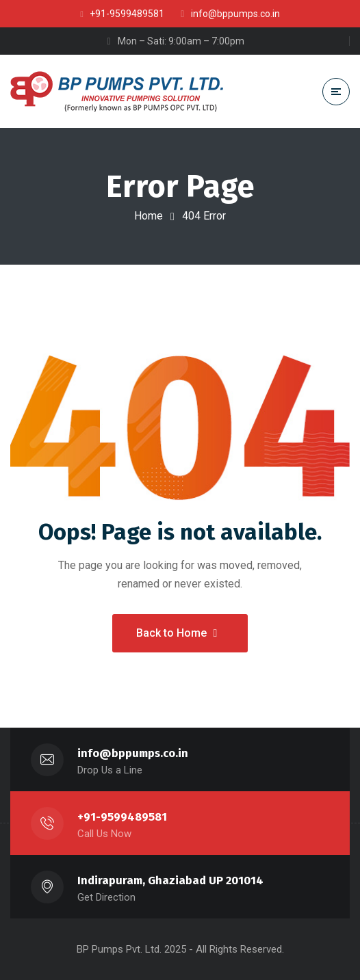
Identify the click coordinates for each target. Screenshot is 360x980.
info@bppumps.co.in (133, 753)
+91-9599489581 (122, 817)
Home (149, 216)
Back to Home (177, 633)
